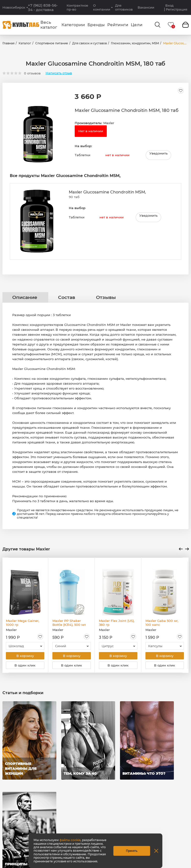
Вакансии (146, 7)
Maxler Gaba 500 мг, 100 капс (162, 623)
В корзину (25, 657)
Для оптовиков (124, 7)
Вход (169, 6)
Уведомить (158, 154)
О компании (102, 7)
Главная (8, 43)
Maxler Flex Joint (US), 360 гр (117, 623)
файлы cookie (70, 840)
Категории (73, 25)
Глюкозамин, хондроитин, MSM (135, 43)
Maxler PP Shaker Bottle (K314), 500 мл (69, 623)
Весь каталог (49, 25)
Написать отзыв (59, 73)
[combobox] (25, 647)
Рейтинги (118, 25)
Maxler (109, 123)
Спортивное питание (52, 43)
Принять (132, 851)
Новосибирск (14, 7)
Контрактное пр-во (77, 7)
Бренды (96, 25)
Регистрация (177, 9)
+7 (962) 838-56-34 (43, 8)
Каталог (25, 43)
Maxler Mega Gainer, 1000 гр (23, 623)
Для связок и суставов (90, 43)
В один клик (25, 667)
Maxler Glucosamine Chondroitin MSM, (107, 193)
